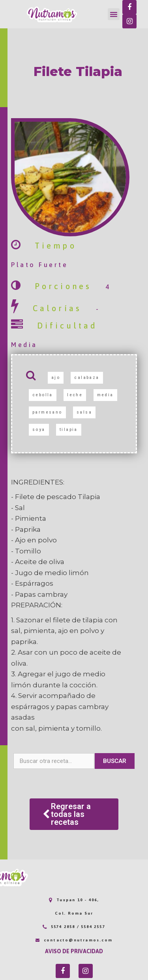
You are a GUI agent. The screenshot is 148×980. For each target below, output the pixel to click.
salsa (84, 412)
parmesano (47, 412)
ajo (56, 378)
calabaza (87, 378)
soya (39, 430)
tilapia (69, 430)
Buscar (115, 761)
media (105, 395)
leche (75, 395)
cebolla (43, 395)
